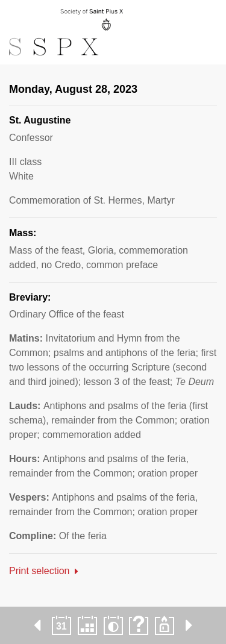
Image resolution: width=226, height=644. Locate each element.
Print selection (39, 571)
